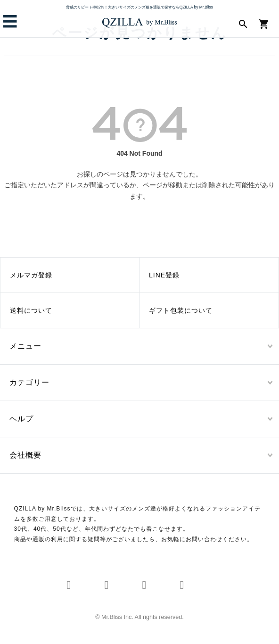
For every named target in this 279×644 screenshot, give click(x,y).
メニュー (25, 346)
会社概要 (25, 455)
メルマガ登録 (31, 275)
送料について (31, 310)
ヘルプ (21, 419)
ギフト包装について (181, 310)
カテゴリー (29, 382)
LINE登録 (164, 275)
